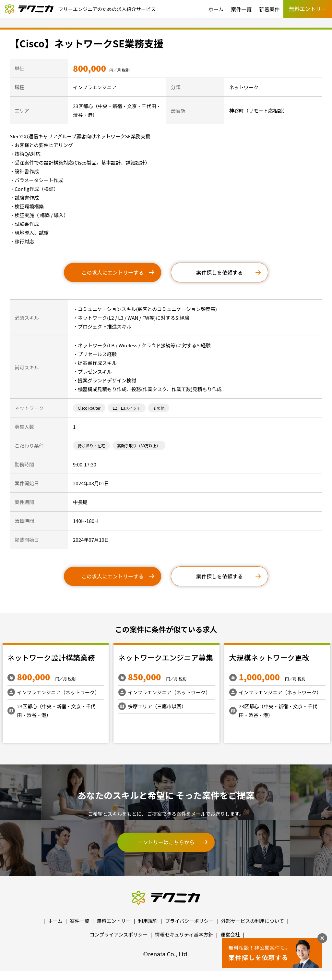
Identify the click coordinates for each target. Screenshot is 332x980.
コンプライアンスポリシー (119, 934)
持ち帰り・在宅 (91, 446)
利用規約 (148, 921)
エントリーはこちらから (166, 842)
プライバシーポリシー (189, 921)
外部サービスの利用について (252, 921)
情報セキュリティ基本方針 (184, 934)
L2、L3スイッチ (126, 408)
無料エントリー (114, 921)
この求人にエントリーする (113, 272)
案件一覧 (241, 9)
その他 (159, 408)
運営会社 (230, 934)
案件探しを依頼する (219, 272)
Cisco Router (89, 408)
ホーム (216, 9)
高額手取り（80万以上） (139, 446)
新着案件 (269, 9)
